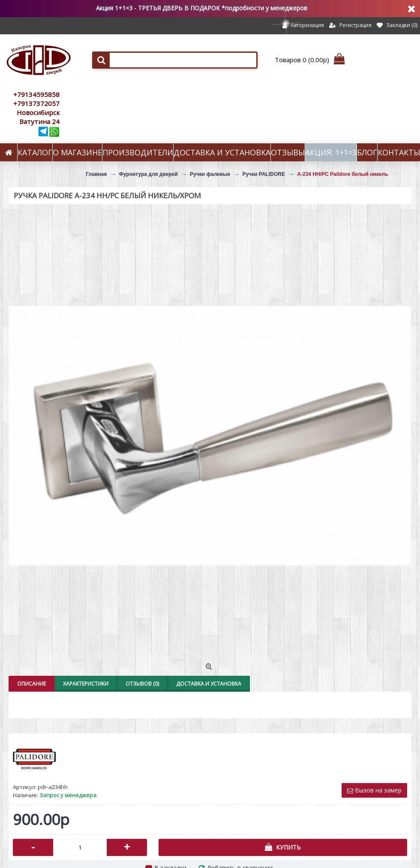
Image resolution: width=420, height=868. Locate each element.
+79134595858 (36, 94)
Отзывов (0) (142, 684)
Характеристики (86, 684)
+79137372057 (36, 103)
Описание (31, 684)
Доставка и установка (209, 684)
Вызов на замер (374, 790)
